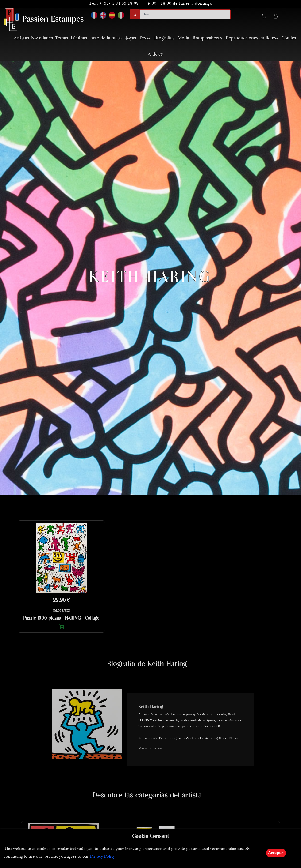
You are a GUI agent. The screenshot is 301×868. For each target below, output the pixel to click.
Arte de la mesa (106, 38)
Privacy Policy (102, 857)
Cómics (289, 38)
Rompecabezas (207, 38)
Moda (183, 38)
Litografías (164, 38)
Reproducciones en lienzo (252, 38)
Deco (145, 38)
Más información (150, 748)
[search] (185, 14)
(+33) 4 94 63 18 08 (119, 4)
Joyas (131, 38)
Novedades (42, 38)
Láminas (79, 38)
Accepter (276, 853)
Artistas (21, 38)
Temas (62, 38)
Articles (155, 54)
